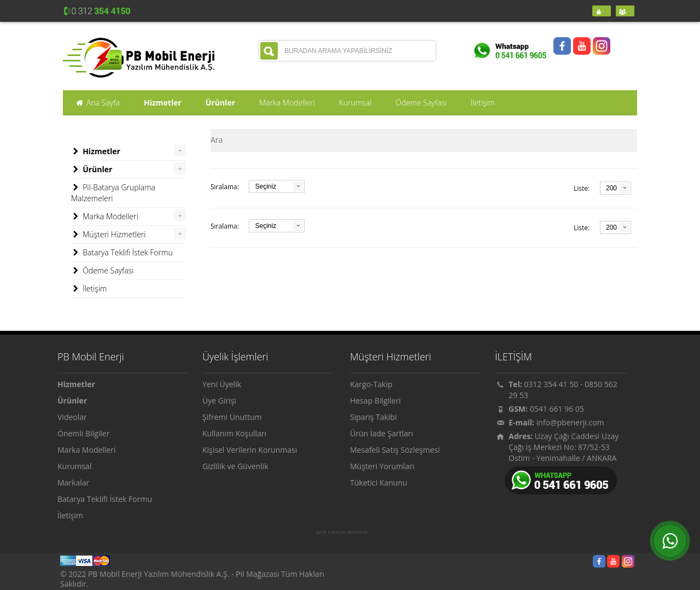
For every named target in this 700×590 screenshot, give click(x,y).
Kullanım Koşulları (234, 433)
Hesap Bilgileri (375, 401)
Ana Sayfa (97, 103)
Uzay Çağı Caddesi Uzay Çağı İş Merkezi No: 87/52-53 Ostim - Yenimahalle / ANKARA (564, 447)
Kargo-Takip (371, 384)
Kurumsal (74, 466)
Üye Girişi (219, 401)
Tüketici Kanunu (379, 483)
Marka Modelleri (105, 217)
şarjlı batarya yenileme (341, 532)
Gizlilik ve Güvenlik (235, 466)
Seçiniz (266, 186)
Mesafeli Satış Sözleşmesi (395, 450)
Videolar (72, 417)
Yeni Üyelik (222, 384)
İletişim (89, 289)
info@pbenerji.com (570, 422)
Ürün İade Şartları (381, 433)
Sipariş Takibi (374, 417)
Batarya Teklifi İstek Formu (122, 253)
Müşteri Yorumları (382, 466)
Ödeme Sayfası (102, 271)
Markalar (73, 483)
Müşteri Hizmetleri (109, 235)
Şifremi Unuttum (232, 417)
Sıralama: (225, 187)
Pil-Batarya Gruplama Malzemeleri (113, 193)
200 (611, 188)
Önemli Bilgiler (83, 433)
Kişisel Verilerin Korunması (250, 450)
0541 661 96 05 (557, 409)
